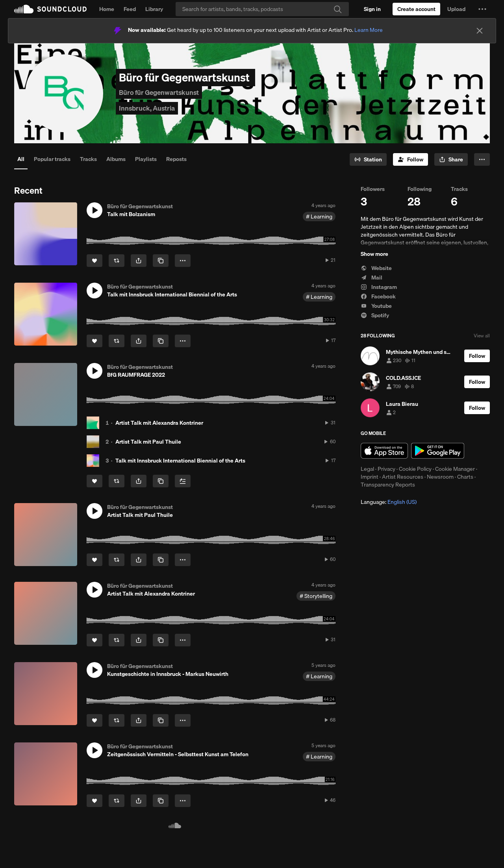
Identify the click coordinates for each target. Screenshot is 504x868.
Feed (130, 9)
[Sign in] (372, 9)
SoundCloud (50, 9)
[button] (482, 9)
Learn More (369, 30)
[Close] (480, 31)
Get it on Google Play (438, 451)
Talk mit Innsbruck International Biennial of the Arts (180, 461)
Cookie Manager (455, 469)
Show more (374, 254)
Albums (116, 159)
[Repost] (117, 261)
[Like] (94, 261)
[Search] (262, 9)
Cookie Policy (415, 469)
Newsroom (440, 477)
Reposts (176, 159)
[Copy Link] (161, 261)
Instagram (379, 287)
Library (154, 9)
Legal (367, 469)
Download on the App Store (384, 451)
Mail (372, 278)
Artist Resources (403, 477)
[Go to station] (368, 159)
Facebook (378, 296)
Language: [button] (389, 502)
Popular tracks (52, 159)
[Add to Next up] (183, 481)
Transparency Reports (388, 485)
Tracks (88, 159)
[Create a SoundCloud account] (416, 9)
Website (376, 268)
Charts (465, 477)
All (21, 159)
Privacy (386, 469)
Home (107, 9)
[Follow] (410, 159)
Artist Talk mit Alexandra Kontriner (159, 423)
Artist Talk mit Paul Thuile (148, 442)
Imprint (370, 477)
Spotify (375, 315)
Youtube (376, 306)
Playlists (146, 159)
